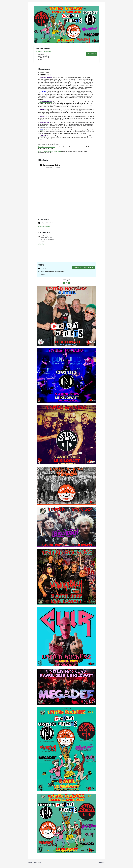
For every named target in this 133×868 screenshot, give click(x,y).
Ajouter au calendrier (45, 226)
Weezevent (38, 863)
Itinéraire (41, 244)
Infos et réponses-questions (47, 147)
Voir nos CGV (101, 863)
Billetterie (92, 54)
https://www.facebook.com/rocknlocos (52, 272)
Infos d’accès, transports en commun (49, 151)
